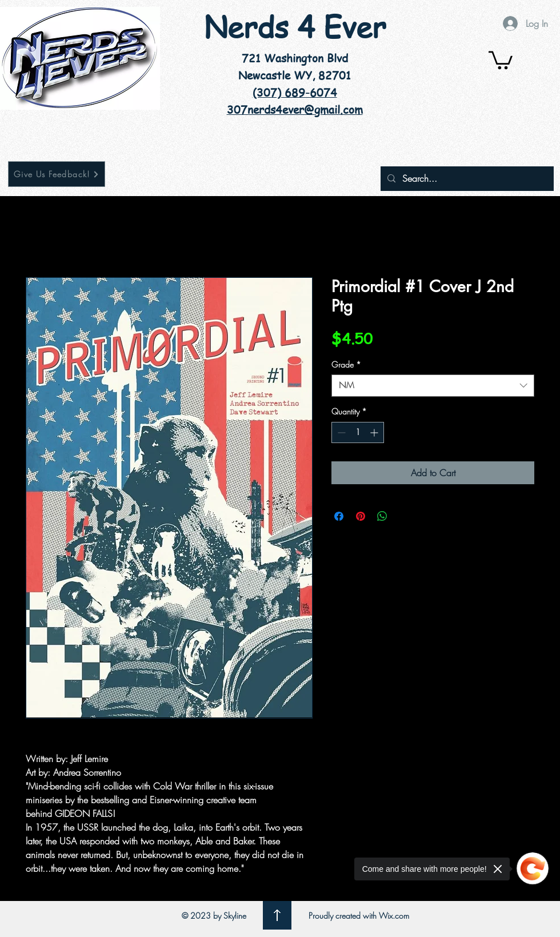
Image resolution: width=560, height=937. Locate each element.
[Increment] (375, 432)
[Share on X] (404, 516)
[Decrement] (340, 432)
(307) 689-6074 (295, 93)
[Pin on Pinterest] (361, 516)
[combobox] (433, 386)
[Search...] (466, 179)
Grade (346, 364)
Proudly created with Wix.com (359, 916)
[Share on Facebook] (339, 516)
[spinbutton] (358, 432)
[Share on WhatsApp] (382, 516)
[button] (501, 59)
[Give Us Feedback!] (57, 174)
